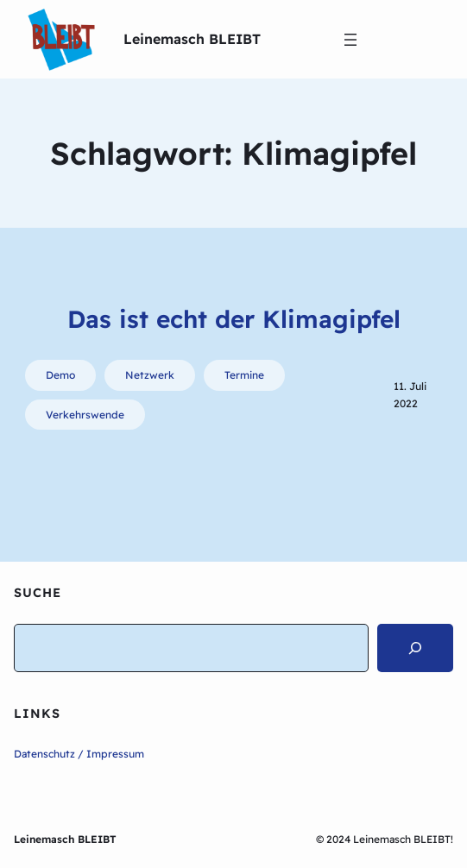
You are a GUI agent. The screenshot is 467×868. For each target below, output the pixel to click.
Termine (244, 375)
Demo (60, 375)
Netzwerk (150, 375)
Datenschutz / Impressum (79, 754)
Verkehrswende (85, 415)
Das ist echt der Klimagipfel (234, 319)
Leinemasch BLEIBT (192, 39)
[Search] (415, 648)
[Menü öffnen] (350, 40)
